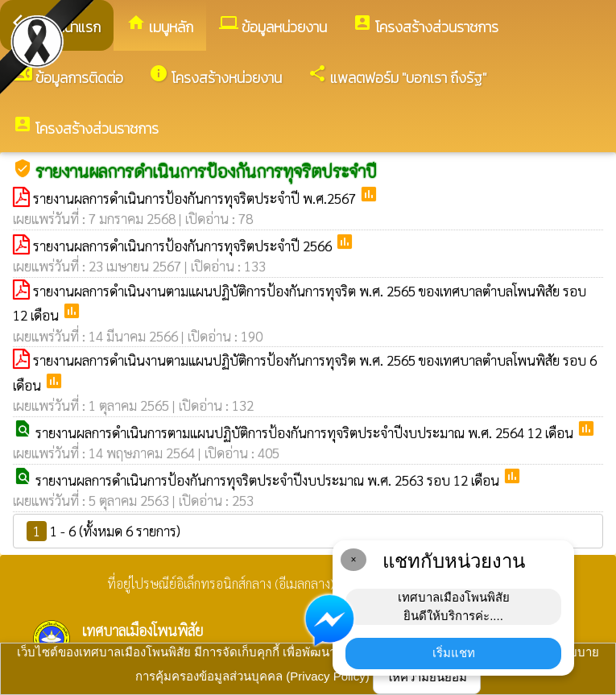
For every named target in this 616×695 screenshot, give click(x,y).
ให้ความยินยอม (427, 677)
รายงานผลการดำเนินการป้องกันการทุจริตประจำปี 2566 (184, 246)
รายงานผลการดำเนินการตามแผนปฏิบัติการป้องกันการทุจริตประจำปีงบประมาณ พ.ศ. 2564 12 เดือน (306, 432)
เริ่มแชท (454, 653)
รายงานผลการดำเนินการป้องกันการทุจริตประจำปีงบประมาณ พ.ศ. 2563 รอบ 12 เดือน (269, 480)
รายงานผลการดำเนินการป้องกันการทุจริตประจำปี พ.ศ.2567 (196, 198)
